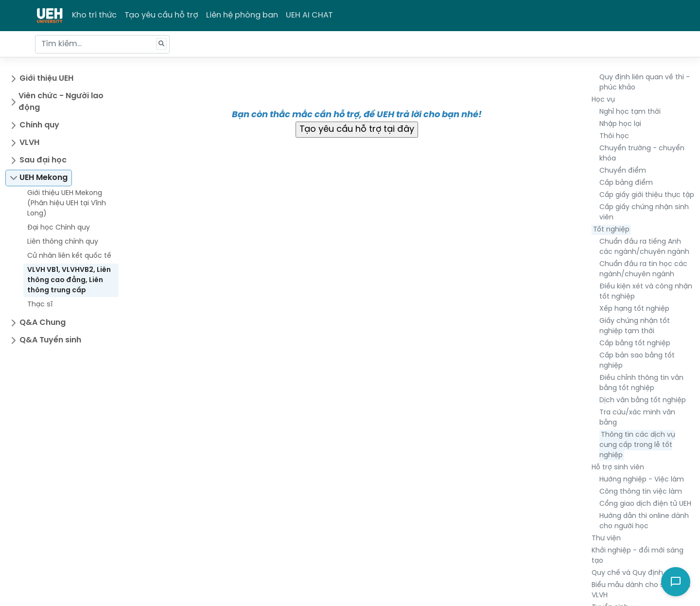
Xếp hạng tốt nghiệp (634, 309)
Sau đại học (43, 160)
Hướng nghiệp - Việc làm (642, 480)
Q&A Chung (43, 323)
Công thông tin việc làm (641, 492)
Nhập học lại (620, 124)
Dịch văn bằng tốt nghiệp (643, 401)
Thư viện (606, 539)
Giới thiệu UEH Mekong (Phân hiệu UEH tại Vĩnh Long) (67, 204)
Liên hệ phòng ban (242, 15)
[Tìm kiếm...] (102, 44)
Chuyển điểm (623, 171)
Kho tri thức (94, 15)
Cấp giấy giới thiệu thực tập (647, 195)
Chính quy (39, 125)
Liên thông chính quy (63, 242)
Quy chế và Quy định (627, 573)
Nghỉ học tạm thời (630, 112)
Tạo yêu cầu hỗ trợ (161, 15)
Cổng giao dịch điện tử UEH (645, 504)
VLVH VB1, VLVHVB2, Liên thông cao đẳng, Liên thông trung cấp (69, 280)
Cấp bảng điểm (626, 183)
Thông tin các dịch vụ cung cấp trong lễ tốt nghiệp (637, 445)
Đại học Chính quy (59, 228)
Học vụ (603, 100)
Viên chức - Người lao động (61, 102)
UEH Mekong (44, 178)
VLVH (29, 143)
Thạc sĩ (40, 305)
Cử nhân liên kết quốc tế (69, 256)
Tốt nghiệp (611, 230)
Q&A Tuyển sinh (50, 340)
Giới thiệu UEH (46, 79)
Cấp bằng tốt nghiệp (635, 344)
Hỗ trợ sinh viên (618, 468)
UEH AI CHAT (309, 15)
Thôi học (614, 136)
